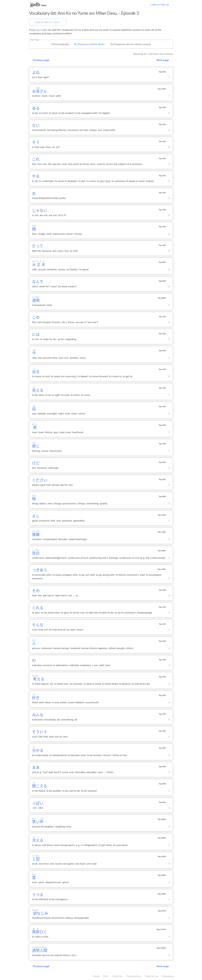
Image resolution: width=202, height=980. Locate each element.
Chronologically (60, 44)
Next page (163, 60)
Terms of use (151, 976)
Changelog (168, 976)
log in (39, 30)
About (96, 976)
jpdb (35, 4)
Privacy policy (134, 976)
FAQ (105, 976)
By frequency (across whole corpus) (131, 44)
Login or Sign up (160, 5)
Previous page (41, 60)
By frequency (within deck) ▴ (90, 44)
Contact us (117, 976)
